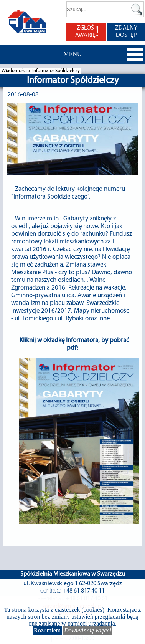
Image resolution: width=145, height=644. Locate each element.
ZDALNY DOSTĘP (126, 32)
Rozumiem (47, 630)
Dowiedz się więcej (88, 630)
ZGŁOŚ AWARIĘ (87, 32)
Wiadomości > (17, 71)
